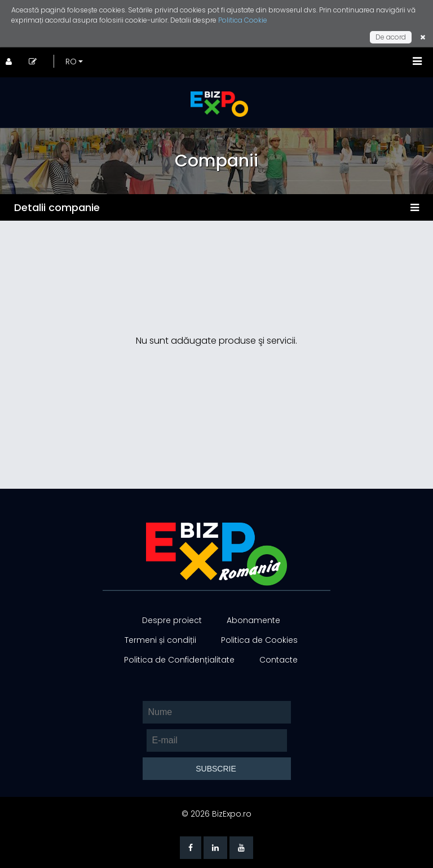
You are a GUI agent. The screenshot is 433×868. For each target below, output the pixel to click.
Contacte (279, 660)
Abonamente (253, 620)
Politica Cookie (243, 20)
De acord (391, 37)
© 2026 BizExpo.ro (216, 814)
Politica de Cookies (259, 640)
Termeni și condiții (160, 640)
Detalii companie (57, 207)
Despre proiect (172, 620)
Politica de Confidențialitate (179, 660)
